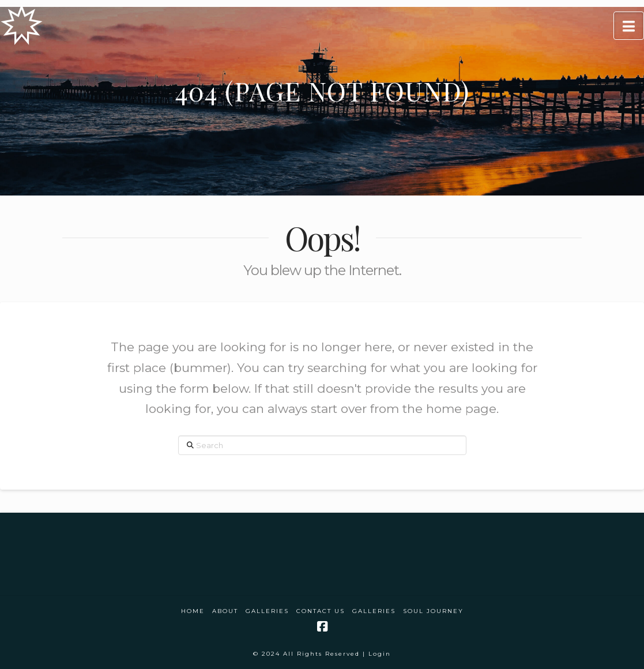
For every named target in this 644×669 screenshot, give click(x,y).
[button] (629, 26)
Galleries (267, 611)
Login (380, 654)
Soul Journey (433, 611)
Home (193, 611)
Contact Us (321, 611)
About (225, 611)
